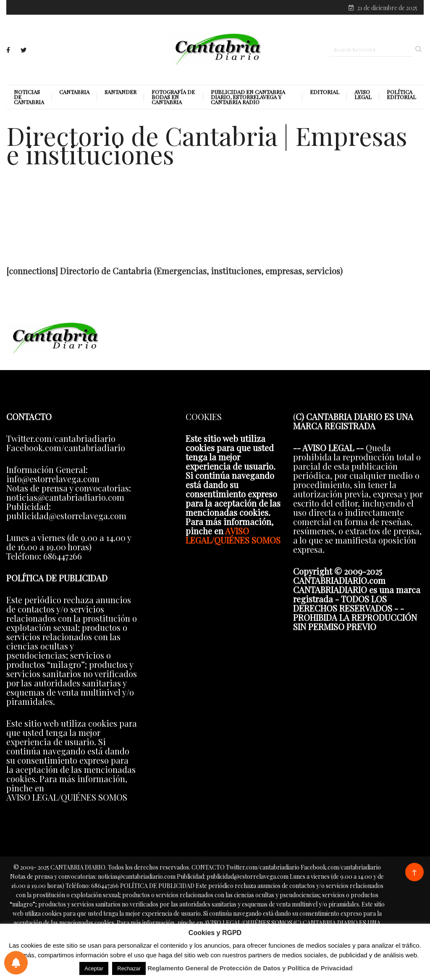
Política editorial (401, 95)
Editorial (325, 92)
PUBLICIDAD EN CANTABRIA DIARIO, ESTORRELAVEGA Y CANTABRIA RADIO (248, 97)
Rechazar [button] (129, 968)
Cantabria (74, 92)
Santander (121, 92)
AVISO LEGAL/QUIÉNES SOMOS (233, 535)
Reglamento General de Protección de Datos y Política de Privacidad (250, 968)
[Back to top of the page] (414, 873)
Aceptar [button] (94, 968)
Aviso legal (363, 95)
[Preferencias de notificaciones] (16, 963)
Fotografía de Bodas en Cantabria (173, 97)
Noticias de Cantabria (29, 97)
